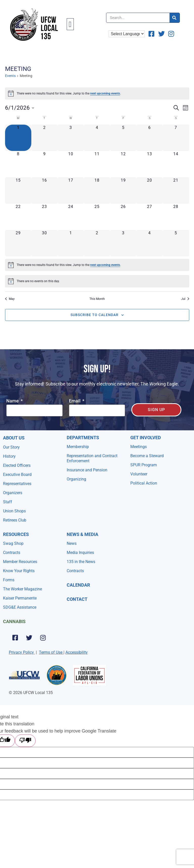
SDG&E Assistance (20, 607)
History (9, 456)
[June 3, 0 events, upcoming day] (71, 138)
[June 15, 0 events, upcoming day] (18, 190)
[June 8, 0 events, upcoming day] (18, 164)
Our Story (11, 447)
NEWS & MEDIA (82, 534)
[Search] (175, 18)
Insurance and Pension (87, 470)
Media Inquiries (80, 553)
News (72, 543)
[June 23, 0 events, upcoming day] (44, 217)
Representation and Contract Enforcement (92, 458)
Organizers (13, 493)
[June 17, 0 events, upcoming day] (71, 190)
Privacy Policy (21, 652)
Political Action (144, 483)
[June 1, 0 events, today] (18, 138)
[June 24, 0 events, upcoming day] (71, 217)
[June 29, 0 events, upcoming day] (18, 243)
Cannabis (14, 621)
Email (75, 401)
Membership (78, 447)
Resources (16, 534)
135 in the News (81, 562)
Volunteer (139, 474)
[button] (70, 24)
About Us (14, 438)
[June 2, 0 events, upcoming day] (44, 138)
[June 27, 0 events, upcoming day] (150, 217)
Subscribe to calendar (94, 315)
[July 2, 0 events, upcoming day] (97, 243)
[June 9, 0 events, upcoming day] (44, 164)
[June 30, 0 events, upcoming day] (44, 243)
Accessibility (77, 652)
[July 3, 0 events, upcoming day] (123, 243)
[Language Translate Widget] (127, 34)
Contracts (12, 553)
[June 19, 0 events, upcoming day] (123, 190)
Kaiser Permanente (20, 598)
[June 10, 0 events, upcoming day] (71, 164)
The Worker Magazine (22, 589)
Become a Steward (147, 456)
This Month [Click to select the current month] (97, 299)
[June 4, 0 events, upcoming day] (97, 138)
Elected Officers (17, 465)
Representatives (17, 484)
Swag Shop (13, 543)
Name (13, 401)
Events (10, 76)
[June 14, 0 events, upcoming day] (176, 164)
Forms (9, 580)
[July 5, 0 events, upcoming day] (176, 243)
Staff (8, 502)
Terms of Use (51, 652)
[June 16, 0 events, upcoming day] (44, 190)
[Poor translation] (25, 741)
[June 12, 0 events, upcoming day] (123, 164)
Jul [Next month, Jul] (185, 299)
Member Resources (20, 562)
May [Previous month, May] (10, 299)
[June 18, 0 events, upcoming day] (97, 190)
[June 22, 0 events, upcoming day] (18, 217)
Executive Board (17, 475)
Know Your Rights (19, 571)
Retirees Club (15, 520)
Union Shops (14, 511)
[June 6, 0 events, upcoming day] (150, 138)
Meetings (139, 447)
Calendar (78, 585)
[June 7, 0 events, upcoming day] (176, 138)
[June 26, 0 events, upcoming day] (123, 217)
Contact (77, 599)
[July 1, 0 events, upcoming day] (71, 243)
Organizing (76, 479)
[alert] (97, 93)
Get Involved (146, 438)
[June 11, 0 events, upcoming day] (97, 164)
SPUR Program (144, 465)
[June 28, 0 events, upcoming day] (176, 217)
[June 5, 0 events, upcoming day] (123, 138)
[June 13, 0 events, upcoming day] (150, 164)
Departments (83, 438)
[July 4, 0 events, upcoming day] (150, 243)
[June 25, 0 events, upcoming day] (97, 217)
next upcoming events (105, 93)
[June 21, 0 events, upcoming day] (176, 190)
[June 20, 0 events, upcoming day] (150, 190)
